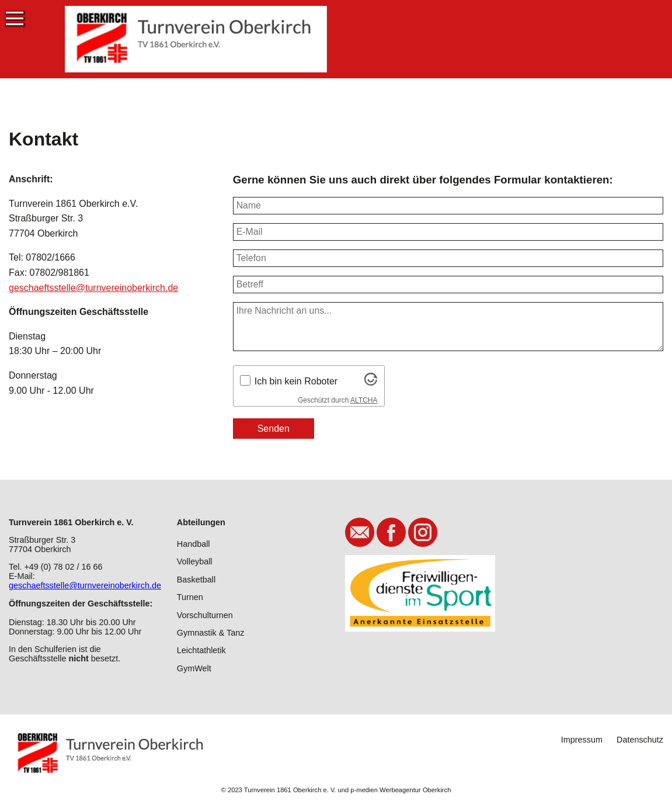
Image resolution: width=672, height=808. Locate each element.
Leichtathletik (201, 650)
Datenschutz (640, 740)
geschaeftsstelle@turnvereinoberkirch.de (93, 288)
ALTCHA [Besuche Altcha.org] (364, 400)
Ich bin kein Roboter (296, 381)
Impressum (582, 740)
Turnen (190, 597)
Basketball (196, 580)
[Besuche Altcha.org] (371, 382)
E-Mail (360, 532)
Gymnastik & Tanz (211, 633)
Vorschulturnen (205, 615)
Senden (274, 429)
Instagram (423, 532)
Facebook (391, 532)
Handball (194, 544)
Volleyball (195, 561)
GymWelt (194, 668)
